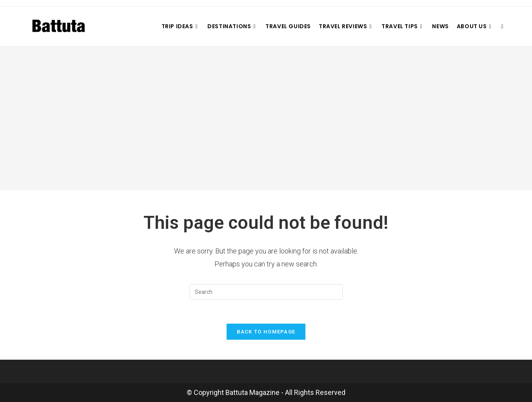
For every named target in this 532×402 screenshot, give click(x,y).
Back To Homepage (266, 332)
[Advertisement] (266, 118)
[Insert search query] (266, 292)
